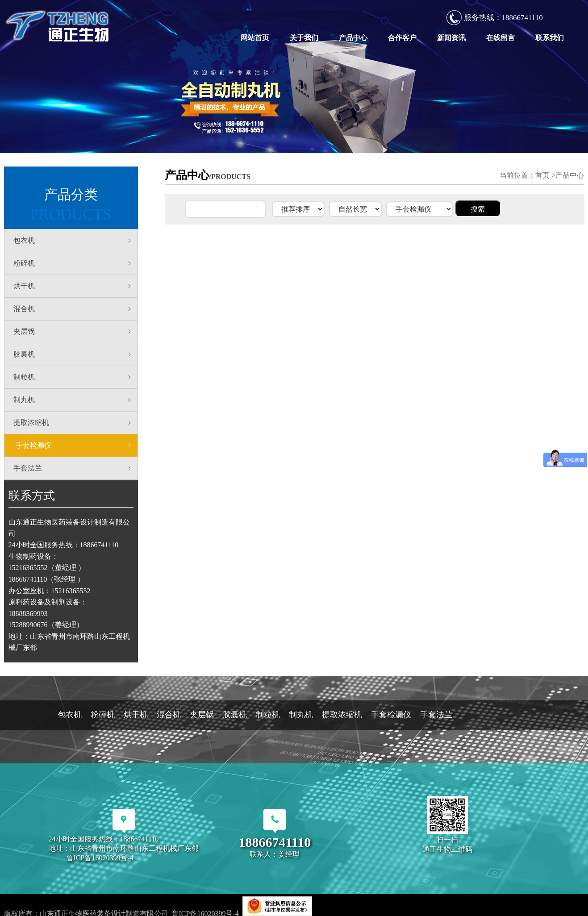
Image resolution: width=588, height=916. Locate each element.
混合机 (73, 309)
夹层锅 (73, 332)
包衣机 (73, 241)
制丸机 (73, 400)
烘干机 (73, 286)
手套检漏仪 (74, 446)
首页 (542, 175)
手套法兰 (73, 468)
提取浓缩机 (73, 423)
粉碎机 (73, 263)
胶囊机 (73, 354)
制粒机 (73, 377)
